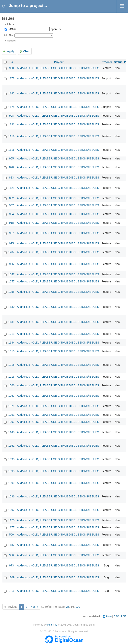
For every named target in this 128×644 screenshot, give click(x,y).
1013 (11, 351)
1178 (11, 78)
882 (11, 198)
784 (11, 591)
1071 (11, 406)
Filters (10, 24)
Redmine (52, 625)
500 (11, 535)
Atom (109, 616)
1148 (11, 432)
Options (11, 41)
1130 (11, 307)
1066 (11, 385)
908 (11, 116)
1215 (11, 365)
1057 (11, 281)
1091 (11, 415)
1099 (11, 483)
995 (11, 243)
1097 (11, 510)
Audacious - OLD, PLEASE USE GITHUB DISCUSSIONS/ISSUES (58, 68)
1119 (11, 136)
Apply (11, 51)
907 (11, 205)
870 (11, 167)
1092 (11, 422)
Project (59, 62)
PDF (123, 616)
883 (11, 178)
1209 (11, 577)
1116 (11, 150)
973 (11, 565)
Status (12, 29)
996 (11, 264)
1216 (11, 377)
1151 (11, 446)
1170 (11, 520)
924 (11, 214)
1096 (11, 496)
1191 (11, 124)
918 (11, 223)
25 (68, 607)
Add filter (9, 35)
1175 (11, 107)
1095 (11, 471)
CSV (116, 616)
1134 (11, 343)
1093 (11, 459)
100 (78, 607)
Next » (35, 607)
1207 (11, 252)
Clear (26, 51)
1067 (11, 396)
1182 (11, 93)
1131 (11, 322)
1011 (11, 334)
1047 (11, 274)
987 (11, 233)
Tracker (107, 62)
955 (11, 158)
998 (11, 68)
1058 (11, 292)
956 (11, 555)
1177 (11, 527)
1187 (11, 545)
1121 (11, 188)
